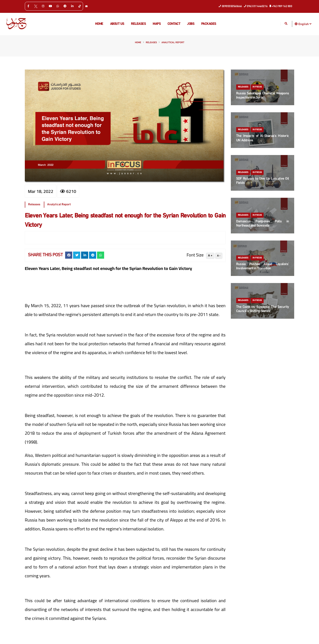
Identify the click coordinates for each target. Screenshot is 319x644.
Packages (209, 24)
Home (99, 24)
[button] (296, 24)
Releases (138, 24)
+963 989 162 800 (281, 6)
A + (210, 256)
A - (219, 256)
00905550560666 (230, 6)
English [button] (305, 24)
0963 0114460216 (256, 6)
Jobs (191, 24)
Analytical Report (173, 43)
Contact (174, 24)
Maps (157, 24)
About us (117, 24)
